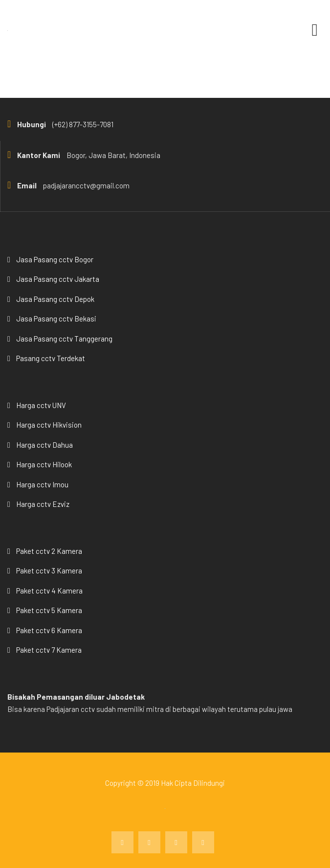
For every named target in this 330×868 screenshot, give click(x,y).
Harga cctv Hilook (44, 464)
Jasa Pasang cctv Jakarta (58, 279)
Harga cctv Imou (42, 484)
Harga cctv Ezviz (43, 504)
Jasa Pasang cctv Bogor (55, 259)
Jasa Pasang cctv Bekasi (56, 319)
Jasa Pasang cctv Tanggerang (64, 339)
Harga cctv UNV (41, 405)
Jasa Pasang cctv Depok (55, 299)
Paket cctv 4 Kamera (49, 591)
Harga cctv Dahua (44, 445)
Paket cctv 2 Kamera (49, 551)
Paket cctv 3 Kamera (49, 571)
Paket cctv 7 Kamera (49, 650)
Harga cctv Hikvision (49, 425)
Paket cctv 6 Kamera (49, 630)
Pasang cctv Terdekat (51, 358)
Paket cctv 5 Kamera (49, 610)
